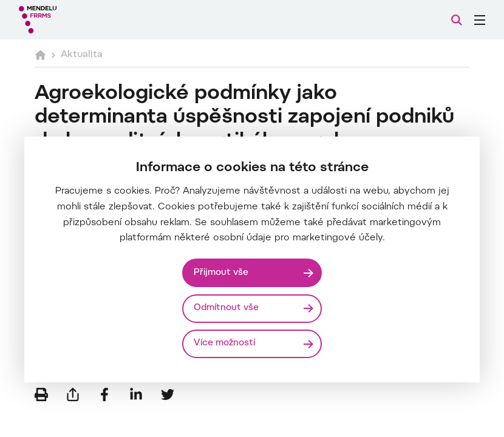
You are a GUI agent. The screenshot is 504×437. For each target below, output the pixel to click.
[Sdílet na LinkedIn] (136, 395)
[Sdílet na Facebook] (104, 395)
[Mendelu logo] (83, 20)
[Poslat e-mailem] (73, 395)
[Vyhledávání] (457, 20)
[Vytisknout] (41, 395)
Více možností (224, 343)
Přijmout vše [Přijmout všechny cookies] (221, 273)
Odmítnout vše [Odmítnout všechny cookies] (226, 308)
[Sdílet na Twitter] (168, 395)
